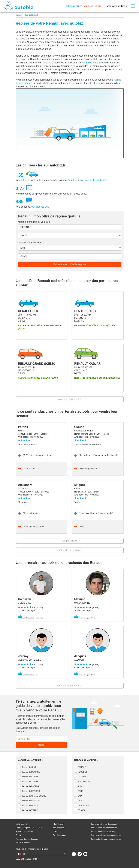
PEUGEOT (81, 772)
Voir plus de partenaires (70, 686)
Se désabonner (59, 835)
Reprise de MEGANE (29, 772)
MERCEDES (81, 806)
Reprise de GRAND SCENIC (32, 796)
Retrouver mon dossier (117, 6)
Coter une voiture (74, 6)
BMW (78, 796)
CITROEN (80, 777)
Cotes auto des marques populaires (106, 835)
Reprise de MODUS (28, 806)
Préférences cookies (25, 831)
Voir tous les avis (40, 207)
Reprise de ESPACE (29, 801)
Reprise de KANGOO (29, 791)
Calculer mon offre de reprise (69, 264)
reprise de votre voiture (94, 63)
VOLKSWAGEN (83, 782)
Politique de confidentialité (27, 839)
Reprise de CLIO (27, 767)
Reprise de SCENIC (28, 777)
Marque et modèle (34, 222)
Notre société (21, 824)
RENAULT (80, 767)
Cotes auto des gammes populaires (106, 839)
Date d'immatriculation (30, 243)
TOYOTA (80, 810)
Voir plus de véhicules (70, 399)
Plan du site (58, 824)
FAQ (55, 831)
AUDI (78, 786)
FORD (79, 791)
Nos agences (59, 828)
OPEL (78, 801)
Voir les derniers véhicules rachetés (87, 180)
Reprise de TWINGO (29, 782)
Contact (19, 835)
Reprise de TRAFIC (28, 810)
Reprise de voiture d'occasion (103, 831)
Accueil (19, 15)
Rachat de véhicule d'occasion (104, 824)
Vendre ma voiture (93, 6)
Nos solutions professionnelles (104, 828)
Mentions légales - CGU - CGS (29, 828)
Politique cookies (23, 843)
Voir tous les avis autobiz (70, 550)
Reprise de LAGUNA (29, 786)
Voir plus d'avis (69, 541)
